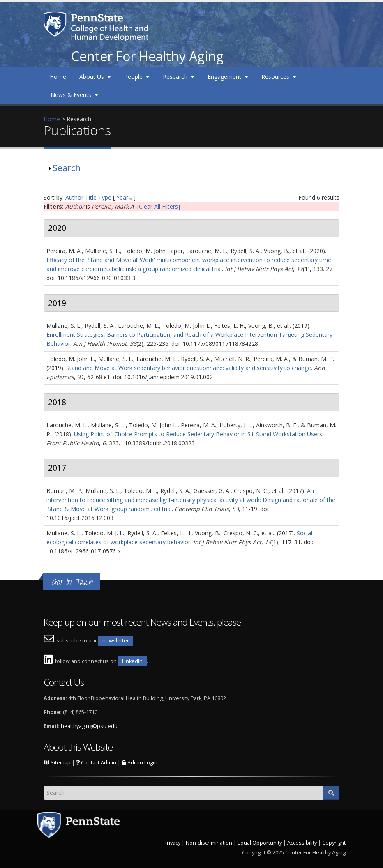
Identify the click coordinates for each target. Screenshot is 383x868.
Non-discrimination (209, 843)
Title (91, 197)
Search (67, 168)
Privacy (172, 843)
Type (105, 197)
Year (122, 197)
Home (58, 77)
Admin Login (140, 763)
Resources (279, 77)
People (137, 77)
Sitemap (57, 763)
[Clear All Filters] (159, 206)
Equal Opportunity (260, 843)
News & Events (74, 95)
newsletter (116, 641)
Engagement (228, 77)
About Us (95, 77)
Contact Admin (96, 763)
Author (74, 197)
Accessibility (302, 843)
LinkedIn (132, 661)
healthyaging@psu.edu (89, 726)
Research (179, 77)
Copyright (334, 843)
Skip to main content (28, 4)
